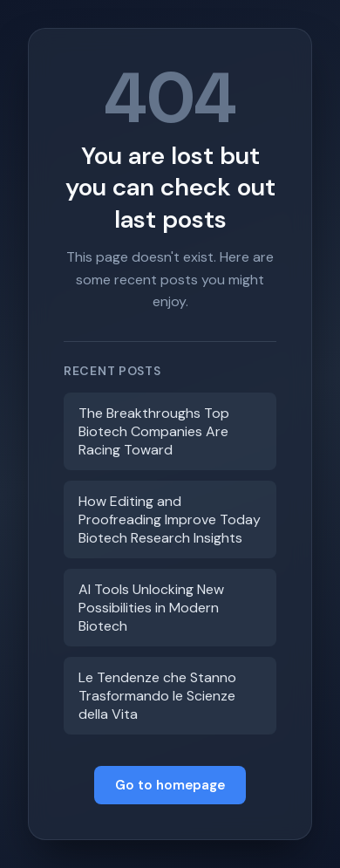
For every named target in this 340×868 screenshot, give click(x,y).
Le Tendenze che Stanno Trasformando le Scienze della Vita (157, 696)
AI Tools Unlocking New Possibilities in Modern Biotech (151, 608)
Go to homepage (170, 785)
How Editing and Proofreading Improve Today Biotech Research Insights (170, 519)
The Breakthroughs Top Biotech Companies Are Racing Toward (154, 431)
